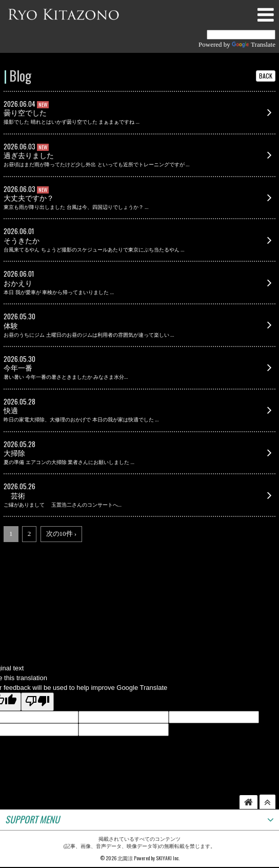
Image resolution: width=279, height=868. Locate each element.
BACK (266, 76)
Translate (254, 44)
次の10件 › (62, 534)
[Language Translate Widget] (241, 35)
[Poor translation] (37, 702)
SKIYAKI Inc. (168, 858)
